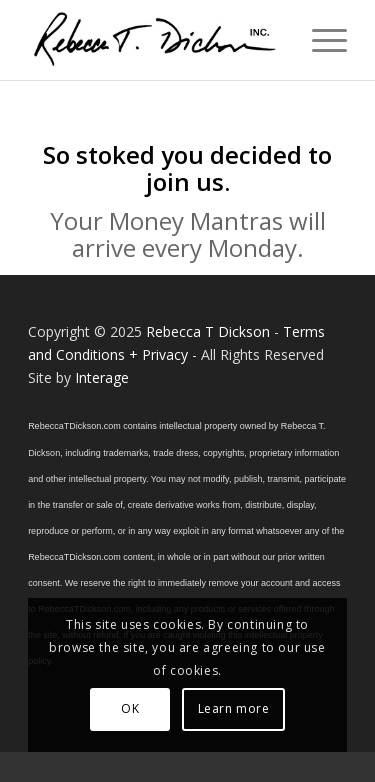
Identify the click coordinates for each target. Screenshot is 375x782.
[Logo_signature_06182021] (155, 40)
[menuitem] (319, 40)
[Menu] (319, 40)
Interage (102, 377)
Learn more (234, 708)
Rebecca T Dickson (208, 331)
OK (130, 708)
